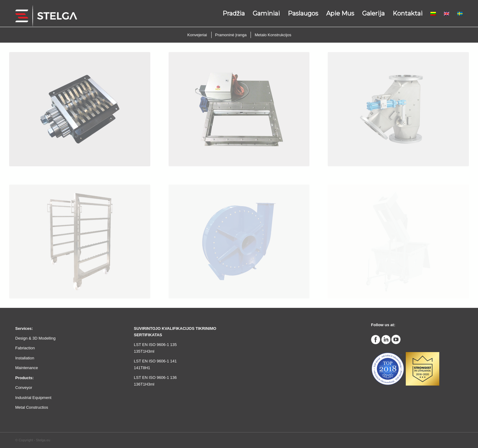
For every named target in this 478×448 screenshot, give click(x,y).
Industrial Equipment (33, 398)
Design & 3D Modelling (35, 338)
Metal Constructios (32, 407)
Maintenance (27, 368)
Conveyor (24, 388)
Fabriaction (25, 348)
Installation (25, 358)
